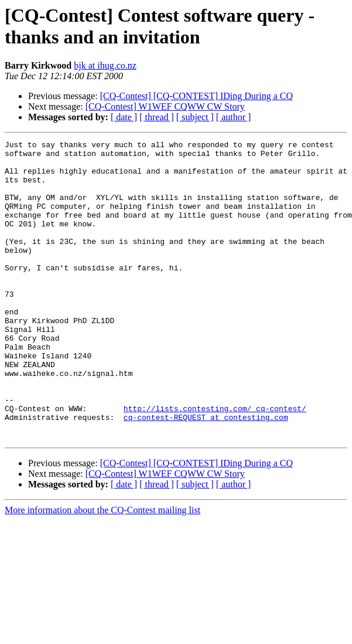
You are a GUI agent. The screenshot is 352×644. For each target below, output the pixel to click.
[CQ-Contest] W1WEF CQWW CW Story (165, 106)
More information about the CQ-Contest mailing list (102, 570)
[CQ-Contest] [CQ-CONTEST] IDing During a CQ (196, 96)
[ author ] (234, 117)
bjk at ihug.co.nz (105, 65)
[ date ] (124, 117)
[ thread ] (157, 117)
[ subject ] (195, 117)
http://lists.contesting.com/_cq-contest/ (215, 463)
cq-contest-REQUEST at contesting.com (206, 473)
